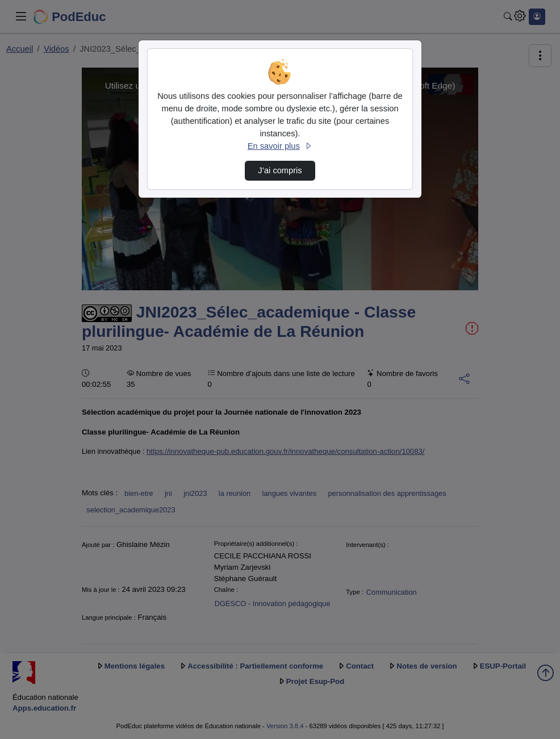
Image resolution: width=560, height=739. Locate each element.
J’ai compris (280, 170)
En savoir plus (280, 146)
